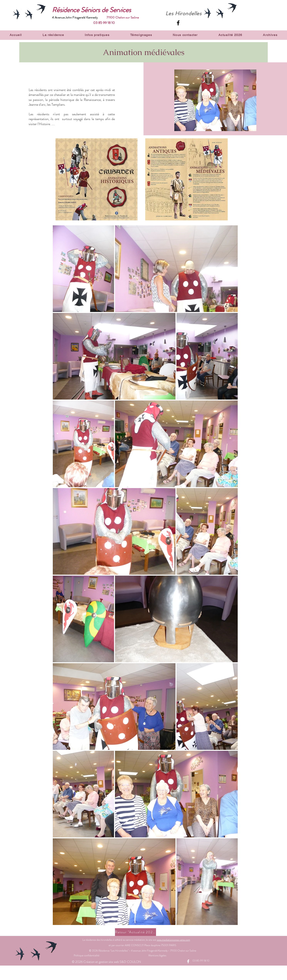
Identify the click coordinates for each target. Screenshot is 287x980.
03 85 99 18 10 (104, 23)
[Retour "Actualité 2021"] (136, 932)
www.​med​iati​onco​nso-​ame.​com (173, 940)
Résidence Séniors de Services (91, 10)
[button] (53, 35)
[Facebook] (178, 23)
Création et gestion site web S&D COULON (113, 962)
